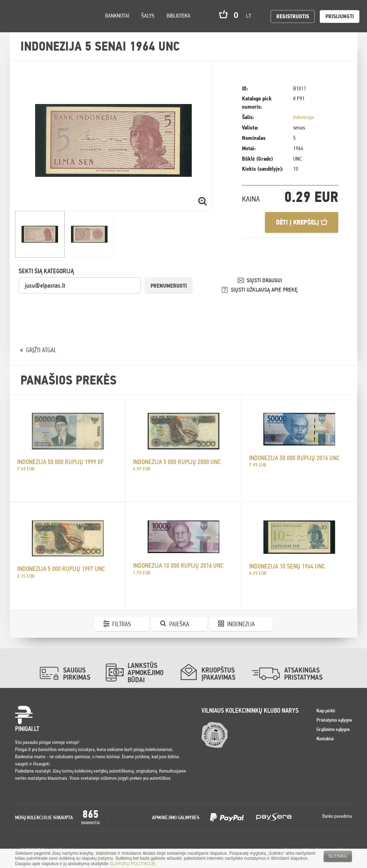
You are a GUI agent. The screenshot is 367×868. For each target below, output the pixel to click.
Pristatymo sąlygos (334, 720)
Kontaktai (325, 739)
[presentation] (73, 308)
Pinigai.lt (16, 16)
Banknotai (117, 16)
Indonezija (303, 117)
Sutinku (338, 856)
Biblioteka (178, 16)
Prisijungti (340, 16)
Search (65, 26)
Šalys (148, 16)
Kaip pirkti (326, 711)
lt (251, 16)
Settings (46, 25)
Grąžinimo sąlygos (333, 729)
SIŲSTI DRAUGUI (264, 280)
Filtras (122, 624)
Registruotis (293, 16)
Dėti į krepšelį (302, 222)
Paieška (179, 624)
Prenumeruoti (169, 286)
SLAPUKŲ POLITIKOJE (132, 864)
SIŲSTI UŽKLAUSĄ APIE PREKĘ (264, 290)
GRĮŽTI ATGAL (41, 350)
